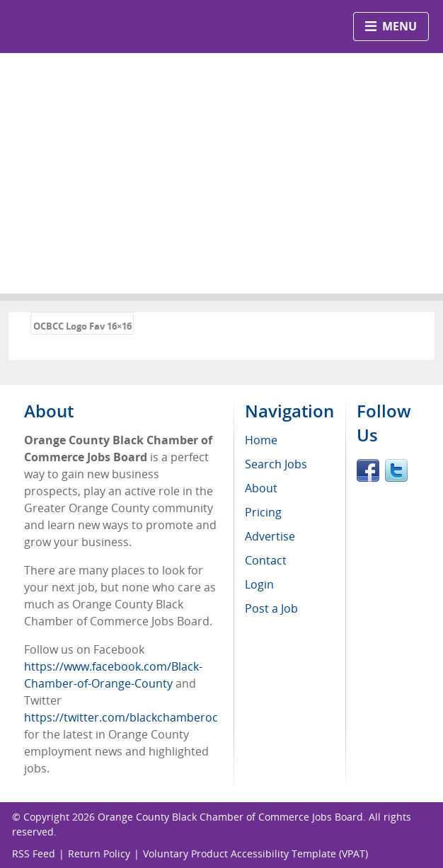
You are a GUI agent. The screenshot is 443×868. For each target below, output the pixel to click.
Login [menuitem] (259, 584)
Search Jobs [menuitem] (276, 464)
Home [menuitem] (261, 440)
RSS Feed (34, 853)
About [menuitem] (261, 488)
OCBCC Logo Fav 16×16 (82, 326)
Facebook (368, 470)
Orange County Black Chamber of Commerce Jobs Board (230, 817)
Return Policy (99, 853)
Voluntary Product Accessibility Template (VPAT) (255, 853)
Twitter (396, 470)
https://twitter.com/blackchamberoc (121, 717)
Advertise (270, 536)
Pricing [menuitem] (263, 512)
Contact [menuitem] (266, 560)
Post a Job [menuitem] (271, 608)
